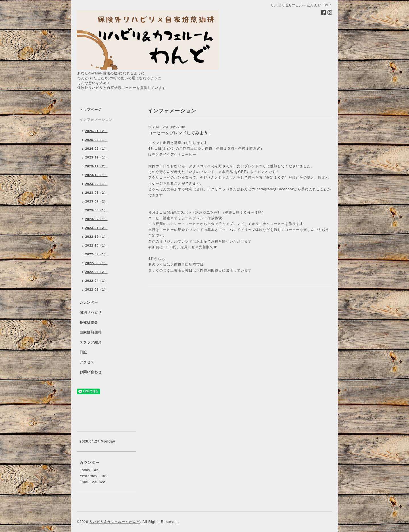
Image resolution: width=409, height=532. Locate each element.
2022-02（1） (96, 289)
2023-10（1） (96, 175)
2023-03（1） (96, 210)
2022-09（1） (96, 254)
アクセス (87, 362)
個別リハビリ (91, 312)
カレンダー (89, 302)
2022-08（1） (96, 263)
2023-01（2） (96, 228)
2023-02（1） (96, 219)
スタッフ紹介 (91, 342)
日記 (83, 352)
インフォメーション (96, 120)
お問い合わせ (91, 372)
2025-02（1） (96, 140)
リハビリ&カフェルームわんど (115, 522)
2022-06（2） (96, 272)
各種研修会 (89, 322)
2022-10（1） (96, 245)
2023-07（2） (96, 201)
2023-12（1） (96, 157)
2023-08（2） (96, 193)
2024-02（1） (96, 149)
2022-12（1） (96, 237)
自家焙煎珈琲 (91, 332)
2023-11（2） (96, 166)
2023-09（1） (96, 184)
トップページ (91, 110)
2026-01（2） (96, 131)
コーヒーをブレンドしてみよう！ (180, 133)
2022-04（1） (96, 281)
